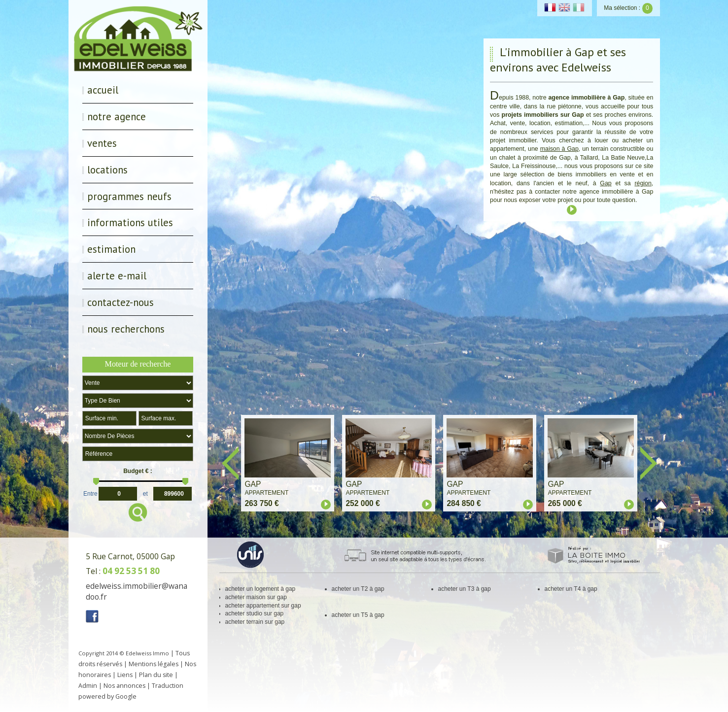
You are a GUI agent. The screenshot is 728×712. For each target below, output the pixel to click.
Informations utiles (130, 222)
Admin (88, 686)
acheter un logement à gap (260, 589)
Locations (107, 170)
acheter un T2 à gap (358, 589)
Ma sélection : (628, 8)
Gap (606, 183)
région (643, 183)
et (145, 493)
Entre (90, 493)
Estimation (111, 249)
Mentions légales (154, 664)
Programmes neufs (129, 196)
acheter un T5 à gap (358, 615)
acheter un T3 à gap (465, 589)
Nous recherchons (126, 329)
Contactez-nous (121, 302)
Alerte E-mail (117, 276)
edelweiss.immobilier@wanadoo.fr (137, 591)
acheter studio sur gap (255, 613)
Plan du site (156, 675)
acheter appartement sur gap (263, 606)
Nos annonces (124, 686)
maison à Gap (559, 149)
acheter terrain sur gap (255, 622)
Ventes (102, 143)
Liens (125, 675)
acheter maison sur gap (256, 597)
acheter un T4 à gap (571, 589)
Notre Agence (117, 117)
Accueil (103, 90)
